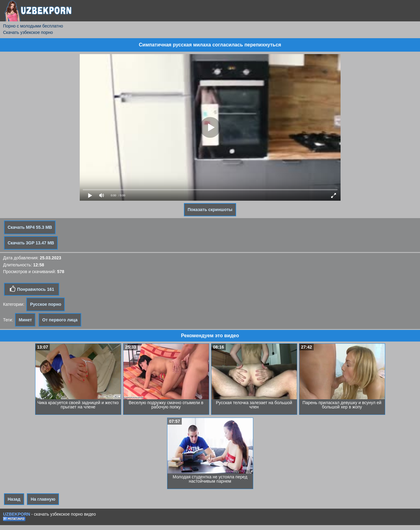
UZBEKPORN (17, 514)
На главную (43, 499)
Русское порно (46, 304)
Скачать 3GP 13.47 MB (31, 243)
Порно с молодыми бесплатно (33, 26)
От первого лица (60, 320)
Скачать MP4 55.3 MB (30, 227)
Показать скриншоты (210, 210)
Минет (25, 320)
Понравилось (32, 289)
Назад (14, 499)
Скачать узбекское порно (28, 32)
